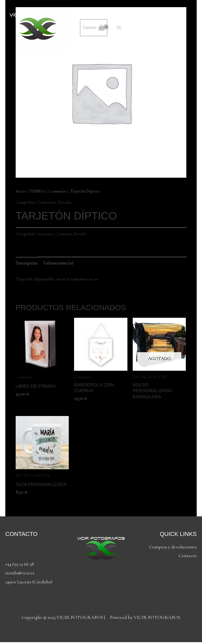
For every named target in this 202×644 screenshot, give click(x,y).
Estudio (69, 202)
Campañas (26, 202)
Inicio (21, 191)
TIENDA (38, 191)
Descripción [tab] (27, 263)
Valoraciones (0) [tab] (60, 263)
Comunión (59, 191)
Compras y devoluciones (173, 549)
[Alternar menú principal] (120, 28)
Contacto (188, 557)
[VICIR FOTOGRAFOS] (38, 28)
